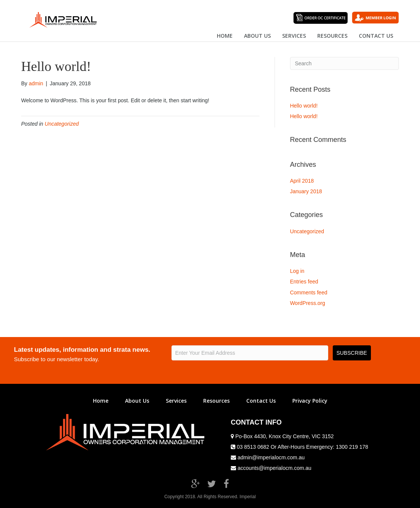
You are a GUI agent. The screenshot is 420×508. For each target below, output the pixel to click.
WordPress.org (308, 303)
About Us (137, 401)
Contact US (376, 36)
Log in (297, 271)
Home (225, 36)
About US (257, 36)
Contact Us (261, 401)
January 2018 (306, 191)
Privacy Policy (310, 401)
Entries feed (304, 282)
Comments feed (309, 292)
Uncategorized (62, 124)
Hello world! (304, 106)
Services (294, 36)
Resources (332, 36)
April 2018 (302, 181)
